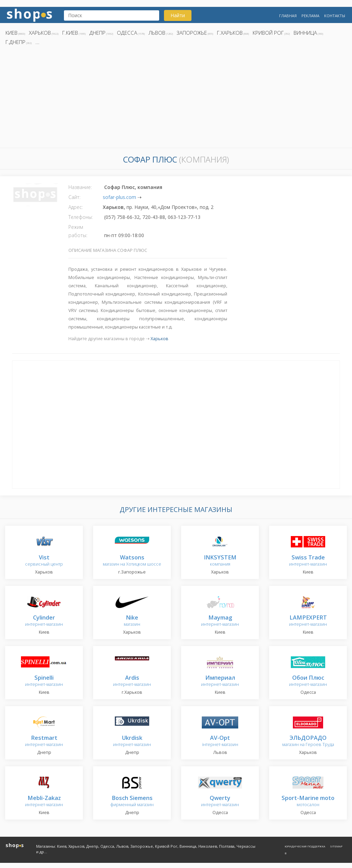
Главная (288, 16)
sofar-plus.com (119, 197)
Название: (80, 187)
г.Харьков (230, 33)
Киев (12, 33)
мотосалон (308, 802)
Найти (178, 15)
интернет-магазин (308, 561)
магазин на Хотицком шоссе (132, 561)
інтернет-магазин (220, 741)
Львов (157, 33)
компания (220, 561)
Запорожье (192, 33)
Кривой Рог (268, 33)
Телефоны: (81, 217)
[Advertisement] (176, 99)
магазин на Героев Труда (308, 741)
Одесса (127, 33)
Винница (305, 33)
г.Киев (70, 33)
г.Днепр (15, 42)
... (37, 42)
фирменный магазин (132, 802)
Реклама (310, 16)
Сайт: (74, 197)
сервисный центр (44, 561)
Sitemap (336, 846)
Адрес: (76, 207)
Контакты (335, 16)
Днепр (97, 33)
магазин (132, 621)
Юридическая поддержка (305, 846)
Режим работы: (78, 231)
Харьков (40, 33)
